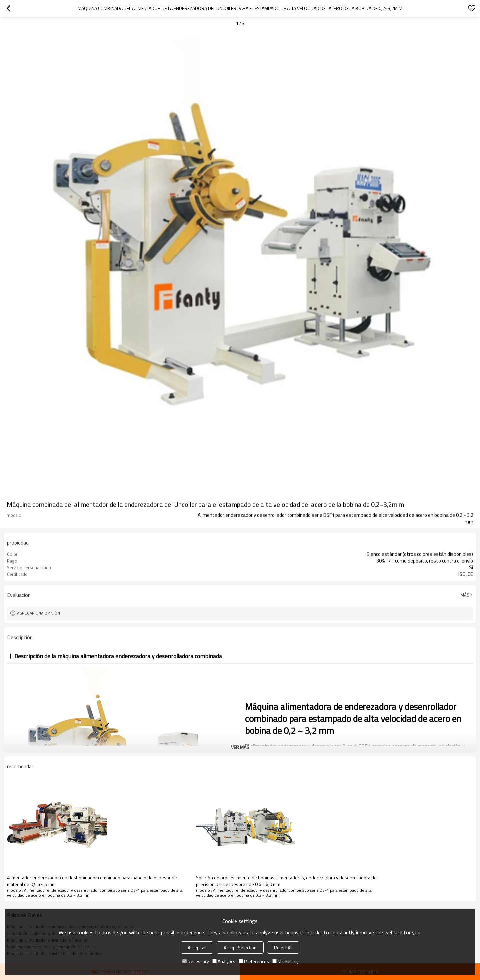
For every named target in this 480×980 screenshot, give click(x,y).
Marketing (285, 961)
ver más (240, 747)
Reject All (283, 947)
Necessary (196, 961)
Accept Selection (240, 947)
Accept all (197, 947)
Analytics (224, 961)
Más (465, 595)
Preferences (254, 961)
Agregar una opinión (38, 613)
